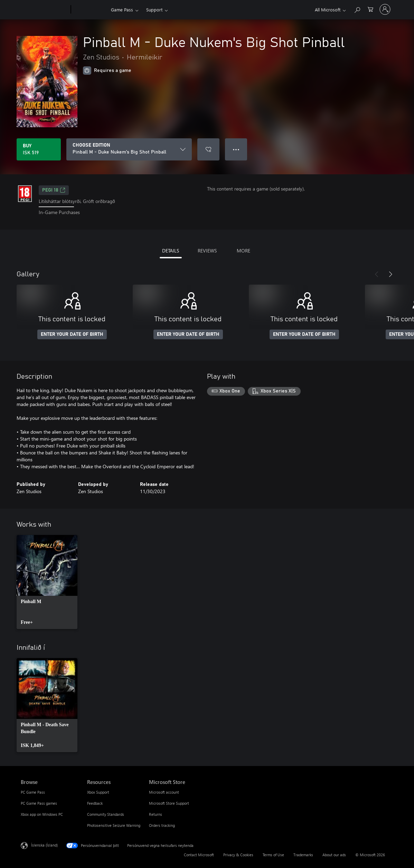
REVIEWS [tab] (207, 251)
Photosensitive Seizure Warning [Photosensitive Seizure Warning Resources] (114, 825)
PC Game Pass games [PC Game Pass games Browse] (39, 803)
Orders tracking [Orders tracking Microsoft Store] (162, 825)
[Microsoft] (44, 10)
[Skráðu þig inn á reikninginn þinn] (385, 9)
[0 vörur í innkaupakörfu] (370, 9)
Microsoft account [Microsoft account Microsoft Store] (164, 792)
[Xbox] (90, 10)
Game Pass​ (122, 10)
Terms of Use (273, 855)
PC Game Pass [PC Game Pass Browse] (33, 792)
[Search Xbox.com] (357, 9)
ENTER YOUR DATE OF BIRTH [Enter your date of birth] (72, 334)
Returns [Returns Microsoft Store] (156, 814)
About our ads (334, 855)
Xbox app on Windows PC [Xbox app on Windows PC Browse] (42, 814)
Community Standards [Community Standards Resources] (106, 814)
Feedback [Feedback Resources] (95, 803)
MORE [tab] (243, 251)
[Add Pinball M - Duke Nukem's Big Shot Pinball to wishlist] (208, 149)
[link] (47, 582)
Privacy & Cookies (238, 855)
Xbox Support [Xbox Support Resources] (98, 792)
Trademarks (303, 855)
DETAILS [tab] (171, 251)
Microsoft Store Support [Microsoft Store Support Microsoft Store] (169, 803)
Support (154, 10)
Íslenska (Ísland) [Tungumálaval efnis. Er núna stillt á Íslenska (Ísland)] (44, 845)
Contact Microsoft (199, 855)
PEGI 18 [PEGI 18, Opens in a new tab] (54, 190)
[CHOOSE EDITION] (129, 149)
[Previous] (377, 274)
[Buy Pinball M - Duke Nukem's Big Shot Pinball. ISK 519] (39, 149)
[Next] (391, 274)
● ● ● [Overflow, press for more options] (236, 149)
